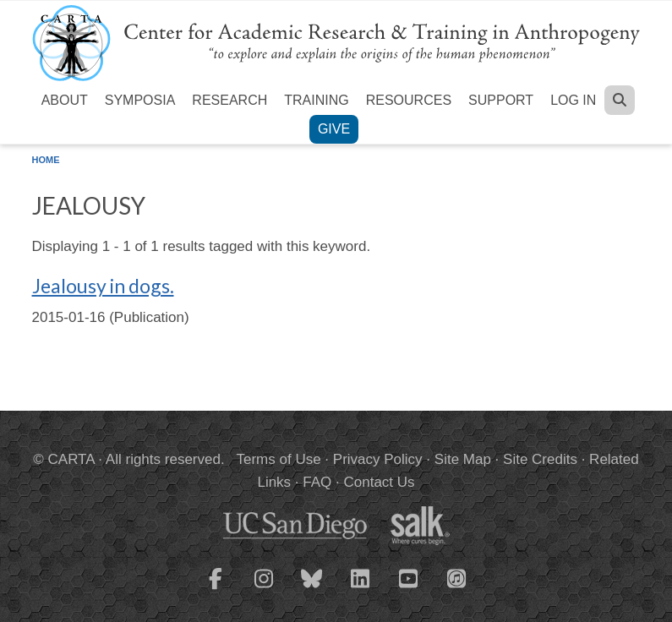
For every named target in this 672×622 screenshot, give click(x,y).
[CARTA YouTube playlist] (408, 589)
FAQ (317, 482)
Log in (573, 100)
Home (46, 160)
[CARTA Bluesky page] (312, 589)
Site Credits (540, 459)
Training (316, 100)
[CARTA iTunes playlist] (456, 577)
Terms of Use (279, 459)
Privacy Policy (378, 459)
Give (334, 129)
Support (501, 100)
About (65, 100)
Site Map (463, 459)
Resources (409, 100)
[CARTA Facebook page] (216, 589)
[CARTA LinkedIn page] (360, 589)
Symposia (140, 100)
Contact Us (379, 482)
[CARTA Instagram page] (264, 589)
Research (229, 100)
